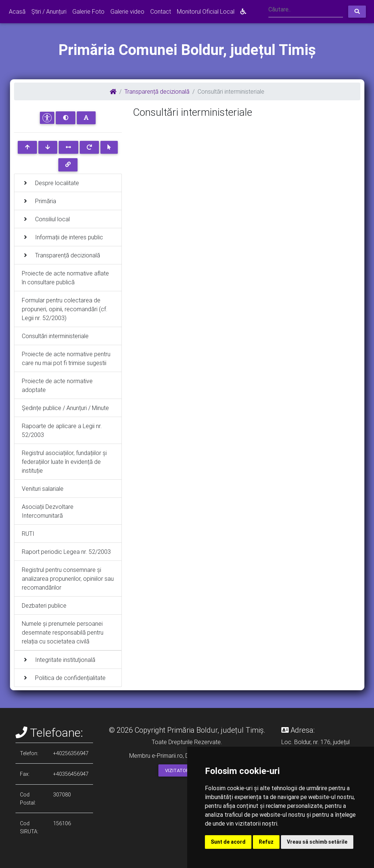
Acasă (17, 11)
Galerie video (127, 11)
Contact (161, 11)
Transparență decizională (157, 91)
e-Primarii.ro (167, 756)
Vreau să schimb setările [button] (317, 842)
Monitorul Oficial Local (206, 11)
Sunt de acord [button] (228, 842)
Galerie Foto (88, 11)
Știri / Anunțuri (49, 11)
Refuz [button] (266, 842)
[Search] (306, 10)
